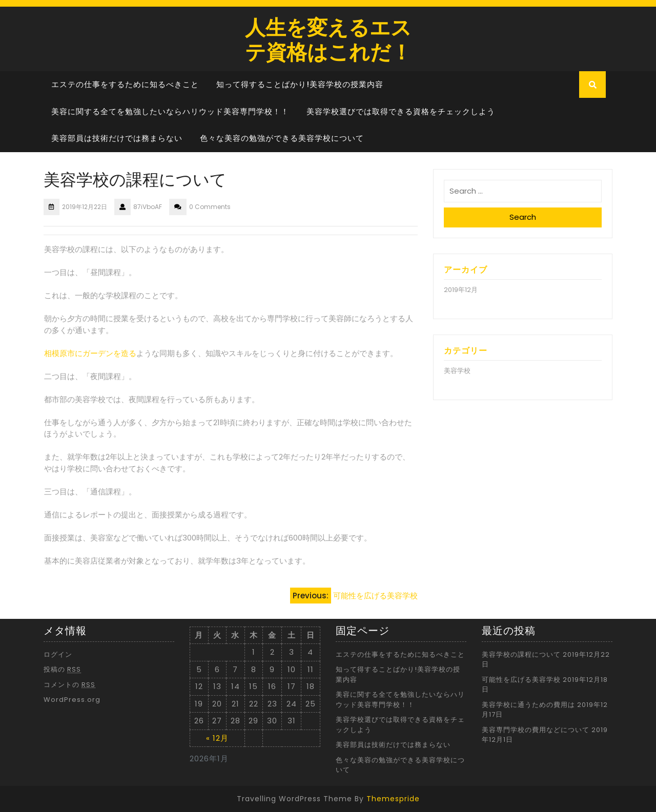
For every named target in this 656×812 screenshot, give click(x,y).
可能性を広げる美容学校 (521, 680)
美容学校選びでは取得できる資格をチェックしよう (401, 111)
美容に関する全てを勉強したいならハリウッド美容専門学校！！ (170, 111)
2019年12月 (461, 290)
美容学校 (457, 371)
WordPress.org (72, 700)
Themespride (393, 799)
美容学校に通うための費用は (528, 705)
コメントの (69, 685)
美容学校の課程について (521, 654)
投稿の (62, 669)
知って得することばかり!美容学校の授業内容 (300, 84)
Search (523, 217)
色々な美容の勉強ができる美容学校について (282, 138)
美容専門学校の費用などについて (536, 730)
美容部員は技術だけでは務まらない (117, 138)
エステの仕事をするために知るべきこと (125, 84)
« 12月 (217, 738)
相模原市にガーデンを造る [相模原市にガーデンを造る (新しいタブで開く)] (90, 353)
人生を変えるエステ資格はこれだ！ (328, 39)
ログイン (58, 654)
